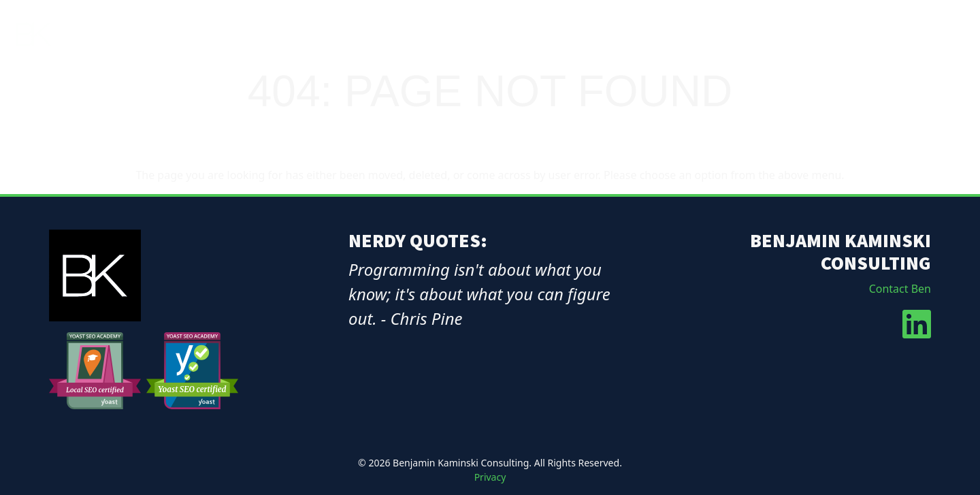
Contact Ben (900, 289)
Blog (882, 35)
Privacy (490, 477)
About (751, 35)
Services (815, 35)
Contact (942, 35)
